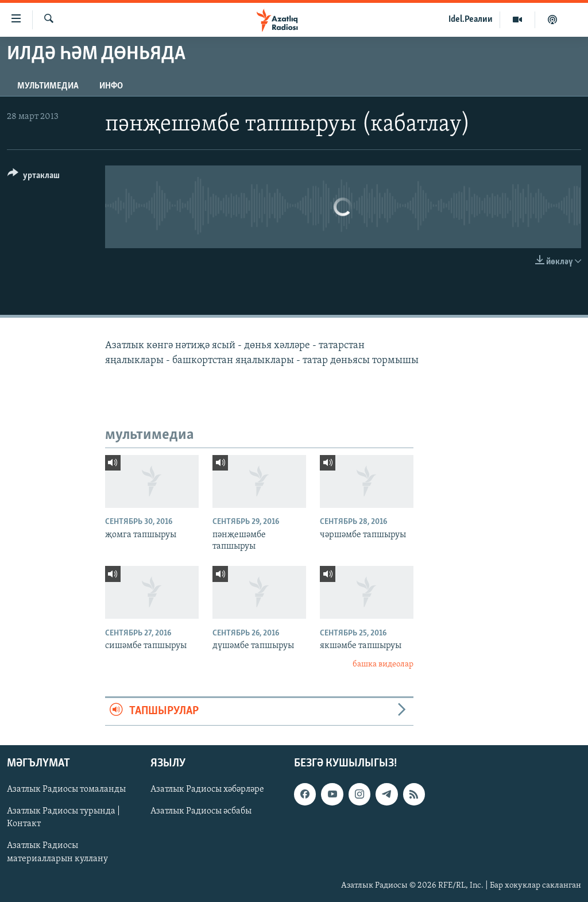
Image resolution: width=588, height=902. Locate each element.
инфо (111, 86)
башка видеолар (383, 664)
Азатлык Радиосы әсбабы (201, 811)
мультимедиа (48, 86)
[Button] (34, 177)
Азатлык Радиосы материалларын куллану (57, 852)
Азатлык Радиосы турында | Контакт (63, 818)
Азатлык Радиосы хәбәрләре (207, 789)
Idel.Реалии (471, 20)
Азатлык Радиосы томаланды (66, 789)
